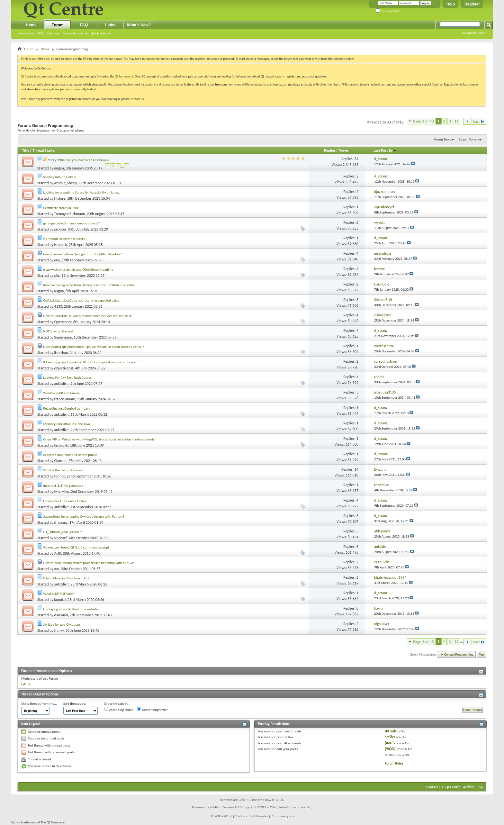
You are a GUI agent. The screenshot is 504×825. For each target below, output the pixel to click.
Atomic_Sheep (66, 183)
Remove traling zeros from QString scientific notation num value (89, 285)
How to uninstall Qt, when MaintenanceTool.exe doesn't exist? (88, 316)
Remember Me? (387, 11)
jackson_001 (64, 229)
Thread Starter (44, 150)
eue (57, 260)
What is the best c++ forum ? (64, 470)
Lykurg (26, 684)
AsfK (58, 553)
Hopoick (61, 245)
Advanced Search (474, 33)
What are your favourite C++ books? (84, 160)
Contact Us (434, 787)
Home (31, 25)
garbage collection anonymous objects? (72, 223)
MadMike (62, 492)
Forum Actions (73, 33)
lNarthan (61, 353)
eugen (59, 168)
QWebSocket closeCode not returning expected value (81, 300)
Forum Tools (442, 139)
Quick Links (99, 33)
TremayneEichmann (70, 214)
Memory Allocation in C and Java (67, 424)
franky (59, 630)
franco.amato (65, 399)
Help (451, 4)
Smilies (390, 737)
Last (479, 121)
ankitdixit (62, 384)
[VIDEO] (391, 749)
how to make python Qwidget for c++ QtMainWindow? (83, 254)
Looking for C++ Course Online (65, 501)
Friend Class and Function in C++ (67, 578)
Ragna (59, 291)
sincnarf (60, 538)
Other (45, 49)
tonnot (60, 476)
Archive (469, 787)
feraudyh (61, 445)
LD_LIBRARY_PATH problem (63, 532)
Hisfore (60, 198)
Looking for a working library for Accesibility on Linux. (82, 192)
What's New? (139, 25)
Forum (57, 25)
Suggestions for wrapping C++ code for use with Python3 (84, 517)
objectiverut (64, 368)
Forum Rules (394, 763)
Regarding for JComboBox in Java (67, 408)
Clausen (60, 461)
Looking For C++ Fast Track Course (68, 378)
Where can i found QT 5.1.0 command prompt (76, 547)
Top (482, 654)
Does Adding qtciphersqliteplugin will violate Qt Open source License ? (94, 347)
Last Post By (385, 150)
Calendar (53, 33)
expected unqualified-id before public (70, 455)
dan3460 (61, 615)
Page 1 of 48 (423, 121)
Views (344, 150)
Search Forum (469, 139)
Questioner (63, 322)
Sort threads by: (75, 704)
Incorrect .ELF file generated (63, 486)
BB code (391, 731)
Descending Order (152, 709)
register (291, 76)
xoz (57, 569)
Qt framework (124, 76)
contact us (137, 99)
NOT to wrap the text (59, 331)
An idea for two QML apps (62, 625)
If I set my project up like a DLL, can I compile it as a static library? (90, 362)
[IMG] (389, 743)
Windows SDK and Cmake (62, 393)
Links (110, 25)
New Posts (27, 33)
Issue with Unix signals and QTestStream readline (78, 270)
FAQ (40, 33)
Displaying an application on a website (71, 609)
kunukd (60, 600)
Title (26, 150)
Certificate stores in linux (61, 208)
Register (472, 4)
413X (58, 306)
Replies (330, 150)
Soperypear (63, 337)
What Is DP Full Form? (59, 594)
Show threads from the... (39, 704)
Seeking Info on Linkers (60, 177)
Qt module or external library (64, 239)
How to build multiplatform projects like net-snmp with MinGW (89, 563)
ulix (57, 276)
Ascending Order (119, 709)
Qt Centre (27, 76)
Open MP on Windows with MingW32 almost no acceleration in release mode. (99, 439)
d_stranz (61, 522)
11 (456, 121)
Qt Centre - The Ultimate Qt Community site (263, 816)
